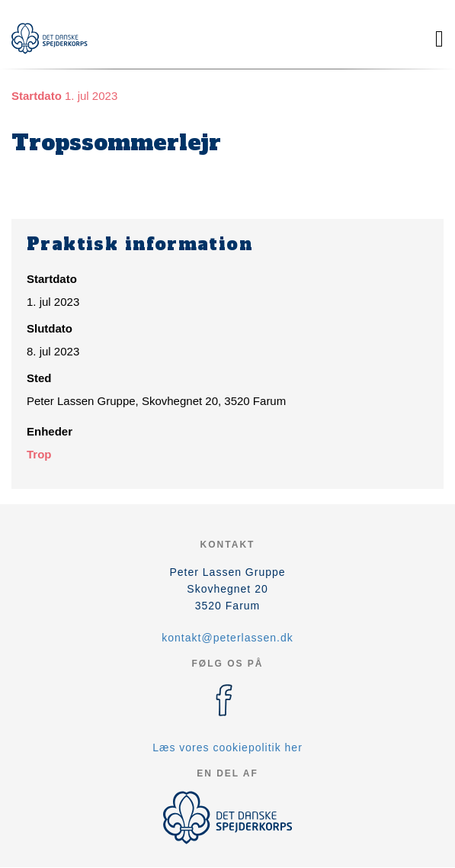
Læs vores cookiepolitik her (227, 747)
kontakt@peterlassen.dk (227, 638)
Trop (39, 454)
